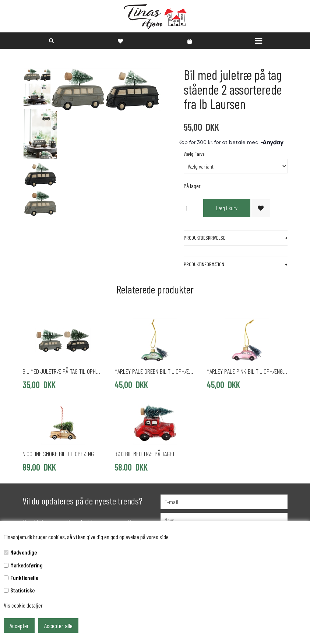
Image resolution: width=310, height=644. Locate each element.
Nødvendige (24, 552)
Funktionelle (24, 578)
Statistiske (22, 590)
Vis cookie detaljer (23, 605)
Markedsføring (27, 565)
